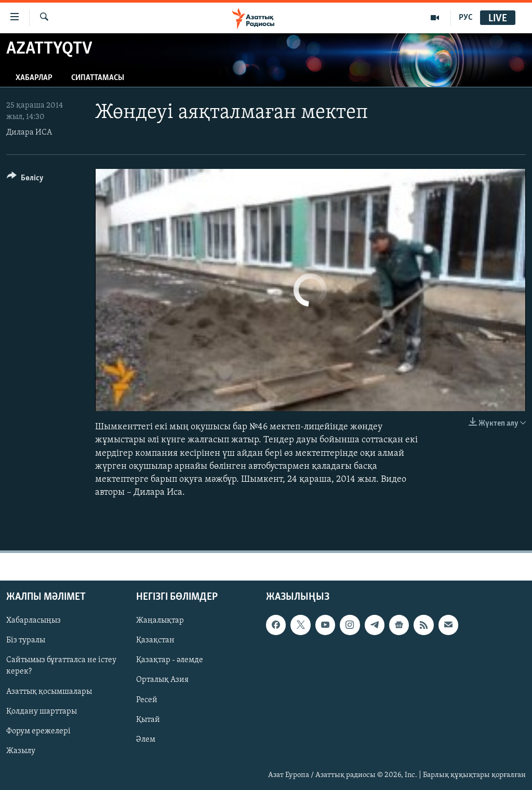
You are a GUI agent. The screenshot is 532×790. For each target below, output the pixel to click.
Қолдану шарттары (42, 712)
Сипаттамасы (98, 78)
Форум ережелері (38, 731)
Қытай (148, 720)
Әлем (146, 740)
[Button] (25, 180)
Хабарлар (34, 78)
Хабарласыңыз (34, 621)
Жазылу (21, 751)
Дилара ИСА (29, 133)
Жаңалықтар (160, 621)
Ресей (147, 700)
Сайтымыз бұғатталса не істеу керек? (61, 666)
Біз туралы (26, 641)
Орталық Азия (162, 680)
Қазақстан (155, 641)
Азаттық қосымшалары (49, 692)
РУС (466, 18)
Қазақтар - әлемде (170, 661)
